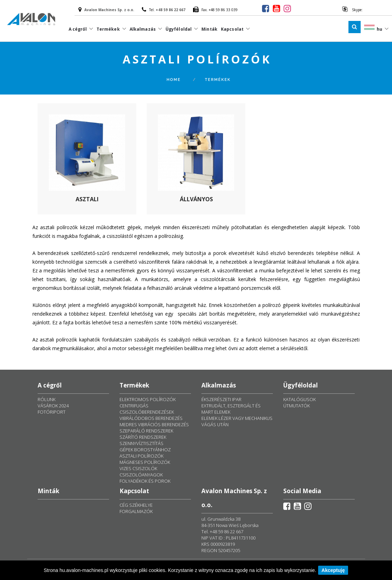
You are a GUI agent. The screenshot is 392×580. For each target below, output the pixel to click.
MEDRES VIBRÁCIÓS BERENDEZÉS (154, 424)
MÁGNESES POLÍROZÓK (145, 462)
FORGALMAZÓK (136, 511)
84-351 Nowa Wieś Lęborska (230, 525)
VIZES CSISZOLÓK (138, 468)
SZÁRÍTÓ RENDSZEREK (143, 437)
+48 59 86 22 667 (171, 10)
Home (174, 80)
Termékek (108, 29)
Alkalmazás (143, 29)
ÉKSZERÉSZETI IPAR (221, 399)
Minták (209, 29)
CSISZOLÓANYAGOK (141, 475)
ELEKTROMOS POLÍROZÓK (148, 399)
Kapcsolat (232, 29)
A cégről (78, 29)
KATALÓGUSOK (299, 399)
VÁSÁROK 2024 (53, 406)
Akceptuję (333, 570)
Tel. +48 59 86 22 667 (222, 532)
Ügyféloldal (179, 29)
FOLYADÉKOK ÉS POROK (145, 481)
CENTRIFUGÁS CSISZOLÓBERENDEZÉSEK (147, 409)
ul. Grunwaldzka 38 (221, 519)
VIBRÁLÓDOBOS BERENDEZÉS (151, 418)
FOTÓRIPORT (52, 412)
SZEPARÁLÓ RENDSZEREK (146, 431)
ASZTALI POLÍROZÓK (141, 456)
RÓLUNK (47, 399)
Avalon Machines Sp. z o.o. (109, 10)
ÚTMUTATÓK (297, 406)
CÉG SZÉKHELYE (136, 505)
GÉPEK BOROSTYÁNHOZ (145, 450)
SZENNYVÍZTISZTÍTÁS (141, 443)
